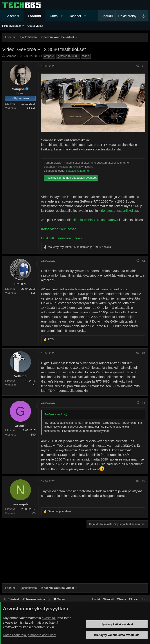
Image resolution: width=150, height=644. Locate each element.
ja (59, 511)
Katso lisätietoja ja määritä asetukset (30, 635)
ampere (49, 56)
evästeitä (49, 618)
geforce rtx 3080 (68, 56)
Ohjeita (121, 599)
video (86, 56)
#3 (143, 353)
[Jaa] (137, 66)
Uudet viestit (35, 26)
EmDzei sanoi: (54, 414)
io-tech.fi (13, 16)
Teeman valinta (34, 599)
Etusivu (134, 599)
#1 (143, 66)
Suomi (59, 599)
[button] (62, 16)
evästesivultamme (77, 171)
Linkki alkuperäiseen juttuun (61, 238)
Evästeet (12, 599)
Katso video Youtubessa (59, 229)
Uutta (54, 16)
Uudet (96, 599)
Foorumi (34, 16)
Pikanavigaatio (12, 26)
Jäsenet (75, 16)
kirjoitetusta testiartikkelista (118, 211)
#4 (143, 403)
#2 (143, 261)
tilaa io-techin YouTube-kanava (96, 220)
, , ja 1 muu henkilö (79, 247)
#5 (143, 481)
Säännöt (108, 599)
